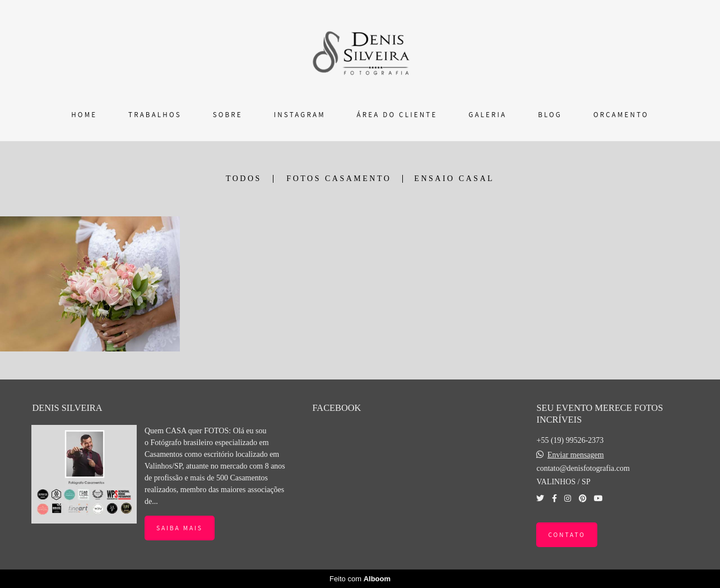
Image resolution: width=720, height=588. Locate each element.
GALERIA (487, 115)
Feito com (360, 579)
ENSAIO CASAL (454, 179)
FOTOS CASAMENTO (339, 179)
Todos (244, 179)
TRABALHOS (155, 115)
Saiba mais (180, 528)
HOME (84, 115)
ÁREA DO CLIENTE (397, 115)
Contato (566, 534)
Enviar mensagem (576, 455)
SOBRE (228, 115)
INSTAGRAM (300, 115)
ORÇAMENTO (621, 115)
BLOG (550, 115)
